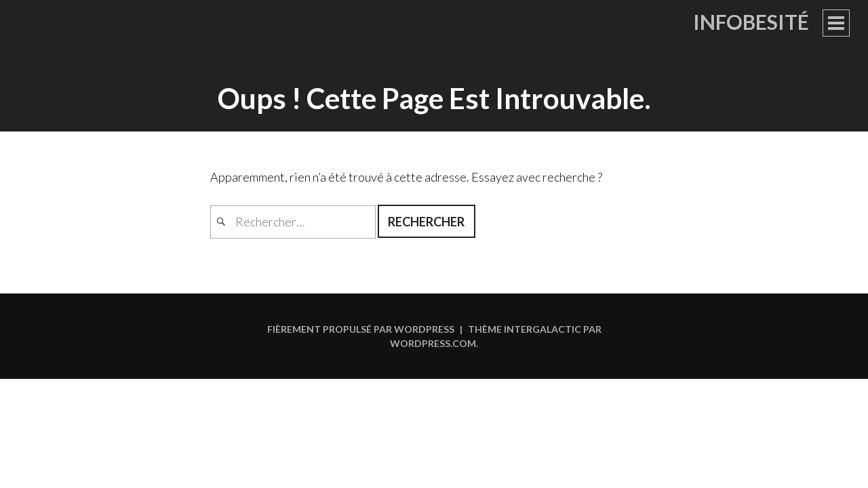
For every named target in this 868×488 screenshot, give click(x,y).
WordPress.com (433, 343)
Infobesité (751, 22)
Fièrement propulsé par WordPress (361, 329)
